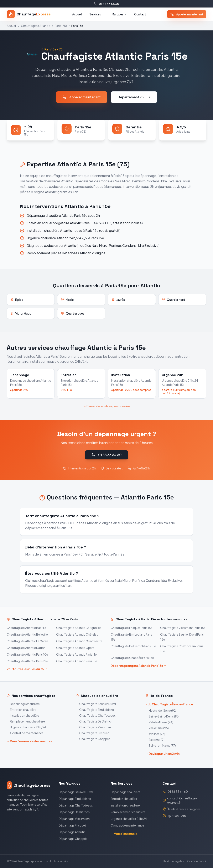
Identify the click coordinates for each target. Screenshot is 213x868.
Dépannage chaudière (23, 704)
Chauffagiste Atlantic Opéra (75, 648)
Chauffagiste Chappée (93, 739)
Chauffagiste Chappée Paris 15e (132, 658)
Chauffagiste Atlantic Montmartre (79, 641)
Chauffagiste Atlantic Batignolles (79, 628)
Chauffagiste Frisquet (92, 733)
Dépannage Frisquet (72, 825)
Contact (140, 14)
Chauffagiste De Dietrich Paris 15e (133, 646)
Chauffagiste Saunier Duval (96, 704)
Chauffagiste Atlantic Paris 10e (27, 654)
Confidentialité (197, 861)
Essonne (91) (155, 740)
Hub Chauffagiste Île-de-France (169, 704)
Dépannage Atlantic (72, 832)
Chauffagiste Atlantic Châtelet (77, 634)
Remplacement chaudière (26, 721)
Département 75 (134, 97)
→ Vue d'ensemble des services (29, 741)
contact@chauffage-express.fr (182, 800)
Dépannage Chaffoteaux (76, 805)
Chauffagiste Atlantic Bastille (26, 628)
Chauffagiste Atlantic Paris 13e (77, 661)
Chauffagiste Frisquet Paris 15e (132, 628)
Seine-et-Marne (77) (161, 745)
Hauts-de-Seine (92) (161, 710)
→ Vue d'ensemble (124, 834)
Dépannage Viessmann (74, 819)
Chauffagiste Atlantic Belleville (27, 634)
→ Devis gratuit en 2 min (162, 754)
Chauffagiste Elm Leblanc (95, 710)
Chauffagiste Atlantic (36, 26)
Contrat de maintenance (25, 733)
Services (97, 14)
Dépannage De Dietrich (74, 812)
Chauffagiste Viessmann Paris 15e (183, 628)
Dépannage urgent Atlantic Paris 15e (139, 666)
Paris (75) (61, 26)
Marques (119, 14)
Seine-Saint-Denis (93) (162, 716)
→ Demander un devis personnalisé (107, 406)
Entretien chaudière (22, 710)
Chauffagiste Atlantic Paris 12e (27, 661)
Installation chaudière (23, 715)
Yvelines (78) (155, 734)
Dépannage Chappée (73, 839)
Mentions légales (173, 861)
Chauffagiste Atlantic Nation (26, 648)
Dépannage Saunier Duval (76, 792)
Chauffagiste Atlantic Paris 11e (76, 654)
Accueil (77, 14)
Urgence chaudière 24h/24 (26, 727)
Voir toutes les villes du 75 (27, 669)
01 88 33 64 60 (106, 4)
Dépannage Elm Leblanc (75, 799)
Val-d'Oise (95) (157, 728)
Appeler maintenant (187, 14)
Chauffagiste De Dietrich (94, 721)
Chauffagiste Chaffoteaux (96, 715)
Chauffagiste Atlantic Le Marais (28, 641)
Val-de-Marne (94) (159, 722)
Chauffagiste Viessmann (94, 727)
